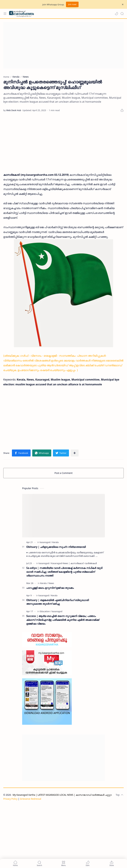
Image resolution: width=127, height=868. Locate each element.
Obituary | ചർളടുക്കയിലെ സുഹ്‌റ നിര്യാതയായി (56, 547)
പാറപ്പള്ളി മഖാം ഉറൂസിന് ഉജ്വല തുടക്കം (50, 588)
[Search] (122, 14)
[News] (51, 583)
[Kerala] (55, 542)
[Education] (45, 611)
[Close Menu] (123, 4)
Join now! (72, 4)
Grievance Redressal (31, 799)
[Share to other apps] (75, 453)
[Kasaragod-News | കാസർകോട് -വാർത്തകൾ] (74, 563)
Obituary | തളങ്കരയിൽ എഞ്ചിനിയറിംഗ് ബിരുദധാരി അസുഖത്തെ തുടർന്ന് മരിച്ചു (58, 602)
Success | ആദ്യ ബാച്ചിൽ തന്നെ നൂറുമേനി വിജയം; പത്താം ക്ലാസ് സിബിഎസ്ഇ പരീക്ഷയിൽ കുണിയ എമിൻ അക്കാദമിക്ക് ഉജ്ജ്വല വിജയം (63, 620)
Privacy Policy (10, 799)
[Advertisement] (63, 45)
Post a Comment (64, 473)
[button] (116, 14)
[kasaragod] (46, 542)
